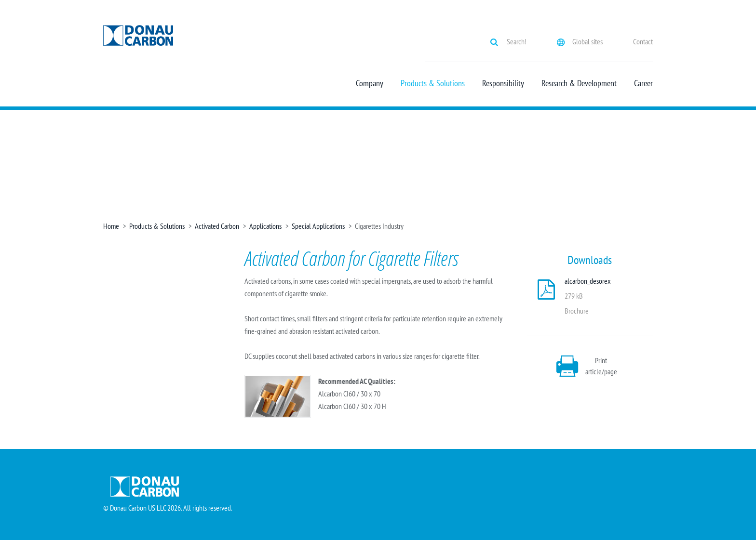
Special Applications (318, 226)
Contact (643, 41)
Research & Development (579, 83)
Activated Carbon (217, 226)
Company (370, 83)
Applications (265, 226)
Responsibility (503, 83)
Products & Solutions (433, 83)
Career (643, 83)
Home (111, 226)
